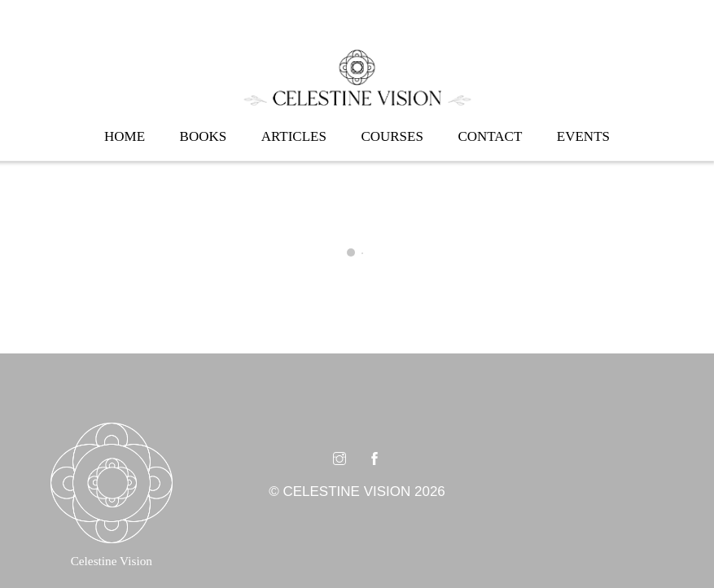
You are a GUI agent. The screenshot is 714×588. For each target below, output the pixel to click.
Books (204, 136)
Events (583, 136)
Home (125, 136)
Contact (490, 136)
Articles (294, 136)
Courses (392, 136)
